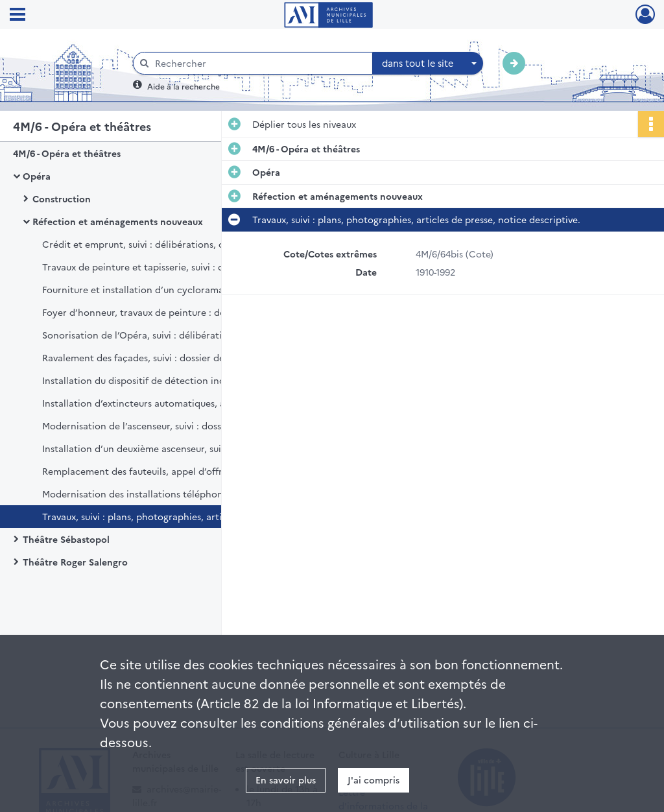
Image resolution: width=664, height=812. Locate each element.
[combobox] (428, 64)
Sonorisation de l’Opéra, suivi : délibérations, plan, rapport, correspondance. (172, 335)
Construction (62, 198)
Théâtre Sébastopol (66, 539)
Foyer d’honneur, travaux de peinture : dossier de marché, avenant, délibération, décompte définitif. (172, 312)
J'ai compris (373, 780)
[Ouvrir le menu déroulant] (18, 16)
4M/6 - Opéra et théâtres (67, 153)
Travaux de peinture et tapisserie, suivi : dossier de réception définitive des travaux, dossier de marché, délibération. (172, 267)
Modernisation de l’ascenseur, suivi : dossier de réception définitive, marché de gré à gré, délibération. (172, 425)
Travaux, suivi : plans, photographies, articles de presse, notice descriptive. (172, 516)
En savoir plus (286, 780)
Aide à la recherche (184, 86)
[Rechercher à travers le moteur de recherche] (259, 63)
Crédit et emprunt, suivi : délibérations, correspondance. (168, 244)
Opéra (37, 176)
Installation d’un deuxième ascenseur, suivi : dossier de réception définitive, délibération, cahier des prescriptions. (172, 448)
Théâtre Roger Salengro (75, 562)
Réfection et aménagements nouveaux (118, 221)
